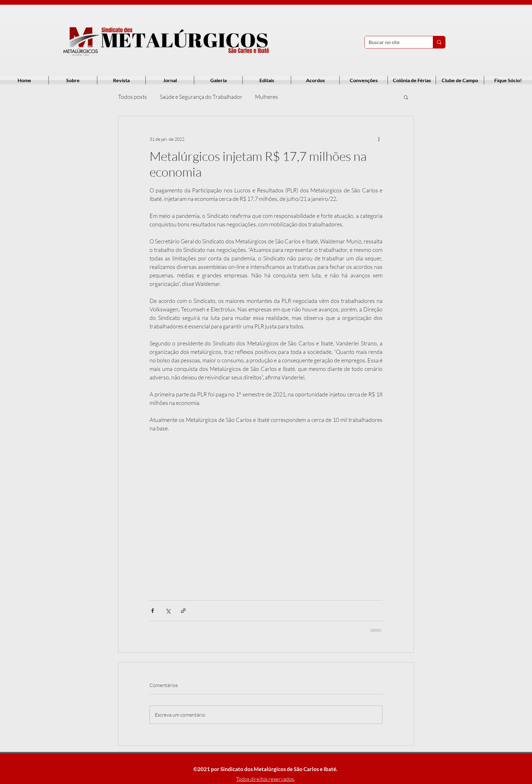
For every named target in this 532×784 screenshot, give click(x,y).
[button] (406, 97)
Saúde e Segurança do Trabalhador (201, 97)
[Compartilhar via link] (183, 611)
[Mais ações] (379, 139)
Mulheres (266, 97)
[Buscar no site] (394, 42)
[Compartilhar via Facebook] (153, 611)
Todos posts (133, 97)
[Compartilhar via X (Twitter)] (168, 611)
